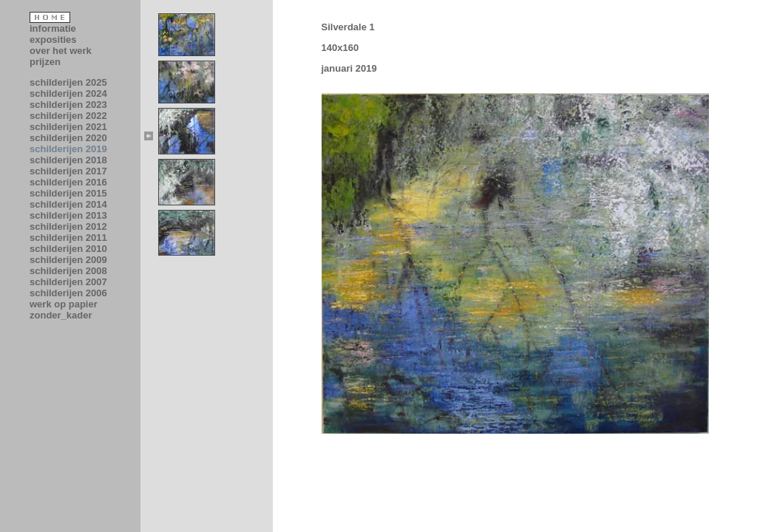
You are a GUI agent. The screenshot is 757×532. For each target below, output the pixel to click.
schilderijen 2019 (68, 149)
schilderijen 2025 (68, 82)
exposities (53, 40)
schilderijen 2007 (68, 282)
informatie (53, 28)
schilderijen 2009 (68, 260)
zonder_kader (61, 315)
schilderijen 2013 (68, 215)
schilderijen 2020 (68, 138)
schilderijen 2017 (68, 171)
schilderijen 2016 (68, 182)
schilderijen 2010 (68, 249)
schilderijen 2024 (68, 93)
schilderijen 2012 (68, 226)
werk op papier (64, 304)
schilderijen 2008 (68, 271)
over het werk (61, 51)
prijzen (45, 62)
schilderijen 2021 (68, 127)
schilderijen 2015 (68, 193)
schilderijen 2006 (68, 293)
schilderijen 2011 (68, 238)
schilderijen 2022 (68, 116)
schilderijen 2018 (68, 160)
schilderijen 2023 (68, 105)
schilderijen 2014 (68, 204)
